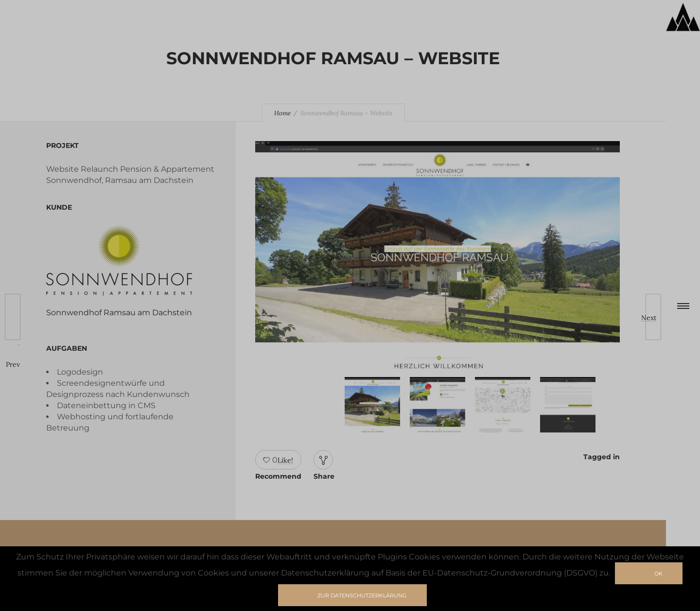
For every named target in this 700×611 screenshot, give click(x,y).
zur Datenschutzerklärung (362, 595)
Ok (658, 574)
